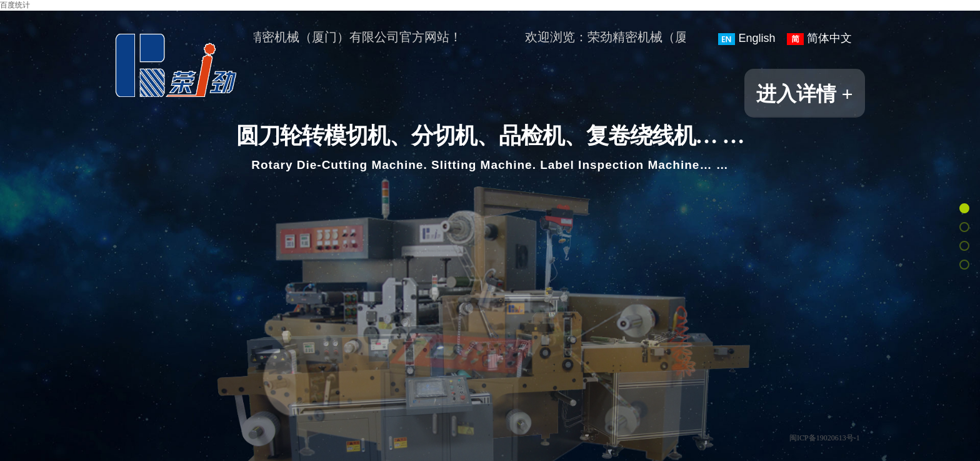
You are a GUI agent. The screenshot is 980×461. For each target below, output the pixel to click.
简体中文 (819, 38)
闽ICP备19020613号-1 (825, 438)
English (747, 38)
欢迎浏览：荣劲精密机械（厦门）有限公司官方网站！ (314, 37)
